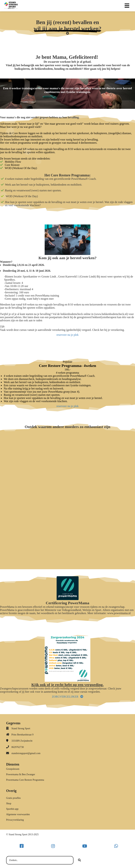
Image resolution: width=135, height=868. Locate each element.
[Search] (79, 860)
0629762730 (18, 747)
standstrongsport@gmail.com (26, 753)
